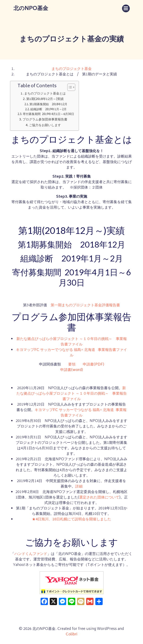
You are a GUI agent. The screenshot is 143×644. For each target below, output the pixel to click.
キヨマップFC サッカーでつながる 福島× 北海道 (56, 350)
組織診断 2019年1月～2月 (48, 110)
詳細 (79, 487)
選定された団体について (99, 498)
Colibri (71, 634)
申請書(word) (71, 370)
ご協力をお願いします (45, 125)
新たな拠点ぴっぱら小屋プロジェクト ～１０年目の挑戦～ (64, 339)
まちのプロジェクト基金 (72, 69)
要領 (72, 365)
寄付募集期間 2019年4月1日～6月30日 (48, 115)
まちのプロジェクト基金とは (45, 94)
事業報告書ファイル (99, 353)
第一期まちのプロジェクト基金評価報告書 (85, 305)
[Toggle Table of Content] (69, 87)
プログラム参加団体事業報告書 (45, 120)
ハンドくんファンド (31, 554)
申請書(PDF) (93, 365)
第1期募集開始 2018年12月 (48, 105)
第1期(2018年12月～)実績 (45, 99)
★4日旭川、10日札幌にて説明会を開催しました (71, 519)
